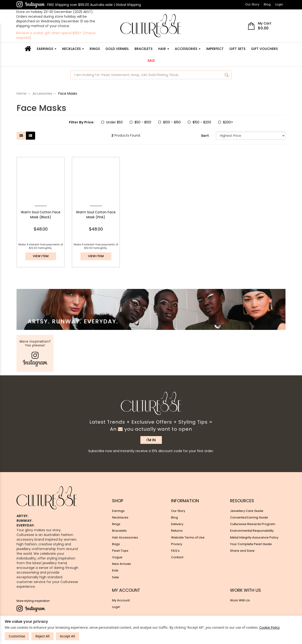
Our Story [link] (178, 511)
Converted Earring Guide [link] (249, 517)
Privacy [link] (177, 544)
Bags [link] (116, 544)
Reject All (42, 636)
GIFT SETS (237, 49)
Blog (267, 4)
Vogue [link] (117, 557)
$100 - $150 (170, 122)
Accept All (67, 636)
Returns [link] (177, 531)
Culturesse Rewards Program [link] (253, 524)
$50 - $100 (141, 122)
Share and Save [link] (242, 551)
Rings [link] (116, 524)
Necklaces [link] (120, 517)
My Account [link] (121, 600)
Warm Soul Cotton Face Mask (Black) (41, 215)
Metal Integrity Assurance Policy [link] (254, 537)
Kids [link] (115, 570)
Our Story (252, 4)
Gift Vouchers (264, 49)
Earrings (47, 49)
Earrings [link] (118, 511)
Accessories (188, 49)
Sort (205, 136)
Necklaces (73, 49)
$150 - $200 (199, 122)
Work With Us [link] (240, 600)
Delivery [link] (177, 524)
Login (279, 4)
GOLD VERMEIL (117, 49)
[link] (31, 4)
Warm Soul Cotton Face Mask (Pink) (96, 215)
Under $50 (112, 122)
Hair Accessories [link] (125, 537)
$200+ (226, 122)
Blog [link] (174, 517)
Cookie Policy (269, 627)
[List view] (30, 136)
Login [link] (116, 607)
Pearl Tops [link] (120, 551)
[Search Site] (227, 75)
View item (41, 256)
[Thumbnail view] (21, 136)
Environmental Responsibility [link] (252, 531)
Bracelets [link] (119, 531)
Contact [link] (177, 557)
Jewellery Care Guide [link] (247, 511)
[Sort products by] (251, 136)
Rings (95, 49)
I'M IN (151, 440)
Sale (151, 61)
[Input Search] (147, 75)
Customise (17, 636)
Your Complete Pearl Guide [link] (251, 544)
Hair (164, 49)
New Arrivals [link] (122, 564)
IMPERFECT (215, 49)
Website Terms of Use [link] (188, 537)
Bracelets (143, 49)
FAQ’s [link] (175, 551)
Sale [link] (115, 577)
